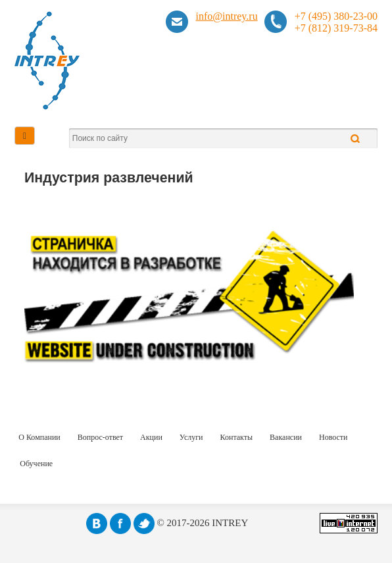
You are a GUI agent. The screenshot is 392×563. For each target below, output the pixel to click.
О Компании (39, 437)
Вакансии (286, 437)
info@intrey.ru (227, 16)
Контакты (237, 437)
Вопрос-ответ (100, 437)
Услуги (191, 437)
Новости (333, 437)
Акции (151, 437)
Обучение (36, 464)
